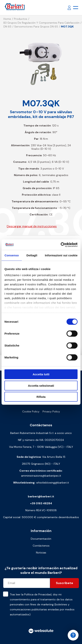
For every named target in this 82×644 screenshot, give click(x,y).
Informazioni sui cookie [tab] (61, 255)
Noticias (41, 553)
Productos (21, 19)
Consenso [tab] (12, 255)
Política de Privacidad (38, 594)
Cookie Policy (31, 411)
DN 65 (7, 27)
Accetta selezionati (41, 385)
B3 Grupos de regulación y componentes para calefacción (41, 23)
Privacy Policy (51, 411)
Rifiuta (41, 397)
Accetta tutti (41, 374)
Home (7, 19)
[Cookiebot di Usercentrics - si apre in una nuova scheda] (61, 245)
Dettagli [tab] (32, 255)
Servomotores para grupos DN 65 (36, 27)
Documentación (41, 539)
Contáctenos (41, 546)
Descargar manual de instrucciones (32, 226)
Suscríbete (64, 583)
